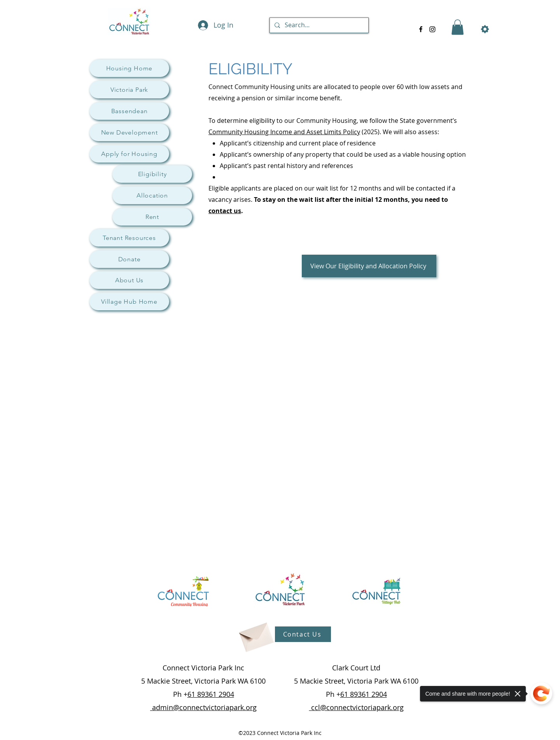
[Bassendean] (129, 111)
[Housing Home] (129, 68)
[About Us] (129, 280)
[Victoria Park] (129, 90)
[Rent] (152, 217)
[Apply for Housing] (129, 154)
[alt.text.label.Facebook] (421, 29)
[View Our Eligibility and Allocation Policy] (369, 266)
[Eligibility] (152, 174)
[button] (458, 27)
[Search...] (318, 25)
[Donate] (129, 259)
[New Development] (129, 132)
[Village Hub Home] (129, 302)
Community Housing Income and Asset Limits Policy (284, 132)
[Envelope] (255, 634)
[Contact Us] (303, 634)
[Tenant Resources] (129, 238)
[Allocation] (152, 195)
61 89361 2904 (211, 694)
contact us (225, 211)
